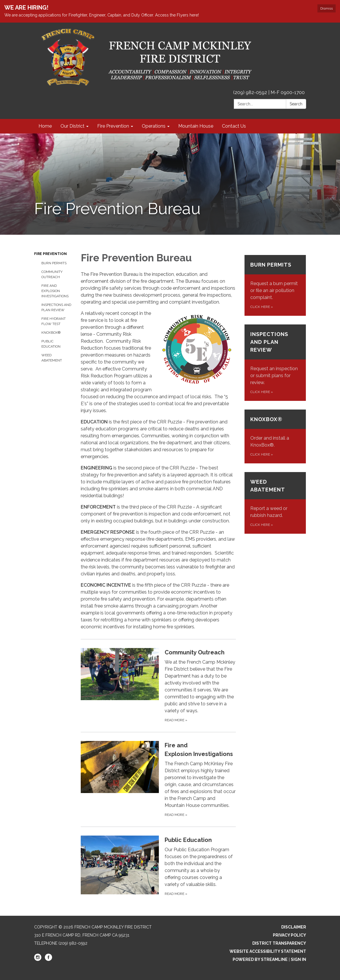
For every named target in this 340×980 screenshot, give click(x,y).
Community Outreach (52, 274)
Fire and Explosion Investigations (55, 291)
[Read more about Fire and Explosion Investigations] (158, 779)
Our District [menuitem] (72, 126)
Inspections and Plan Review (56, 307)
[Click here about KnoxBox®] (275, 436)
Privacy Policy (290, 935)
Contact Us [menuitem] (234, 126)
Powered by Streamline (260, 959)
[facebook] (48, 959)
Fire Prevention (50, 254)
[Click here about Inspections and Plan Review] (275, 363)
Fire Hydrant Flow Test (54, 321)
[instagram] (38, 959)
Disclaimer (294, 927)
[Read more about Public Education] (158, 866)
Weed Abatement (52, 358)
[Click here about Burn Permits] (275, 285)
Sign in (298, 959)
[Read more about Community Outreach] (158, 686)
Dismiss (327, 8)
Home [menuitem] (45, 126)
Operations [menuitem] (154, 126)
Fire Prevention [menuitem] (113, 126)
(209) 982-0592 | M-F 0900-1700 (269, 92)
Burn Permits (54, 263)
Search (296, 104)
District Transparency (279, 943)
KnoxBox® (51, 333)
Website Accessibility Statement (268, 951)
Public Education (51, 344)
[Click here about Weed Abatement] (275, 503)
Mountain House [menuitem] (196, 126)
